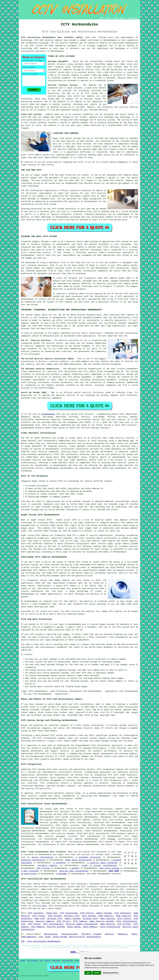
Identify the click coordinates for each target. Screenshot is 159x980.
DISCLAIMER (133, 18)
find (29, 884)
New (42, 961)
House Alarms (74, 927)
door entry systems (109, 868)
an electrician (29, 874)
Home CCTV (40, 919)
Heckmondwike (48, 414)
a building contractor (88, 857)
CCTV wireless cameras (123, 834)
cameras (118, 611)
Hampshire (123, 934)
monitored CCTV (102, 823)
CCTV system (123, 627)
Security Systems (56, 927)
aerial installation (43, 857)
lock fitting (43, 868)
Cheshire (109, 934)
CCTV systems (52, 898)
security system (29, 565)
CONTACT (123, 18)
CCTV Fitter (39, 916)
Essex (48, 937)
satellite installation (33, 860)
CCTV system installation (90, 725)
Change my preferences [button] (111, 973)
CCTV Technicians (69, 913)
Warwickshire (51, 934)
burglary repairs (48, 866)
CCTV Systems (55, 916)
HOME (102, 18)
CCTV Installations (127, 921)
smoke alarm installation (78, 860)
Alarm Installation (110, 927)
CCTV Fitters (87, 913)
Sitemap (23, 961)
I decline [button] (97, 973)
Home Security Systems (102, 921)
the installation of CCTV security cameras (61, 844)
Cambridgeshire (29, 937)
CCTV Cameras (80, 921)
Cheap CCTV (52, 913)
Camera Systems (104, 913)
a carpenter (60, 863)
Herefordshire (94, 937)
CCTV (125, 125)
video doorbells (78, 460)
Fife (41, 937)
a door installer (30, 871)
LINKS (108, 18)
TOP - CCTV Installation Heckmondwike (41, 941)
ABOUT (115, 18)
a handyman (62, 874)
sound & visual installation (99, 866)
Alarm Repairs (90, 927)
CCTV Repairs (38, 927)
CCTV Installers (123, 913)
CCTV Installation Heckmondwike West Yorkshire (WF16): (52, 37)
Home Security (106, 916)
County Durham (60, 937)
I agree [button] (88, 973)
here (44, 906)
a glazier (75, 868)
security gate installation (74, 871)
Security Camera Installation (82, 924)
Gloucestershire (70, 934)
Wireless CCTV (72, 916)
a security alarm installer (102, 863)
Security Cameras (45, 921)
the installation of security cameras (60, 839)
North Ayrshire (77, 937)
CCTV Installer (36, 913)
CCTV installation (84, 704)
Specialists (56, 961)
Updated (47, 961)
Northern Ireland (91, 934)
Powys (134, 934)
